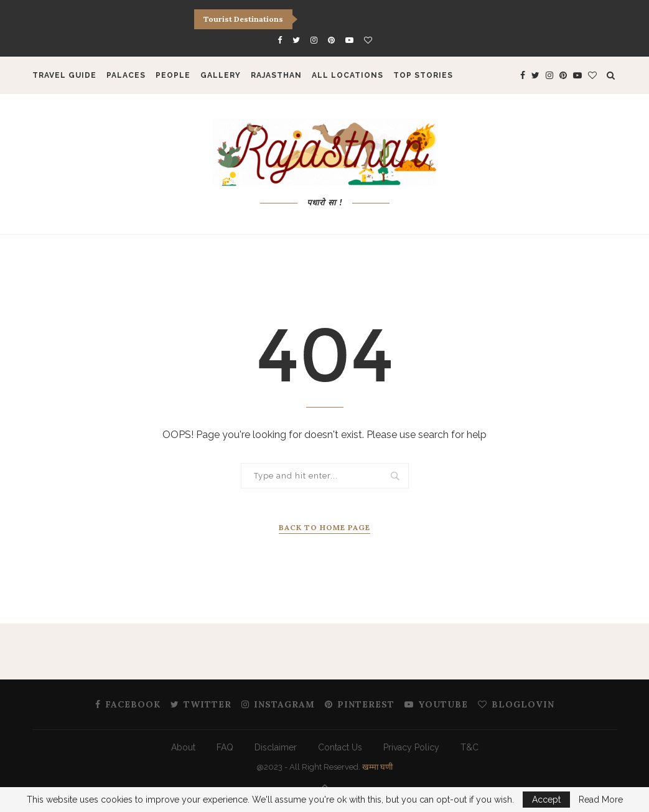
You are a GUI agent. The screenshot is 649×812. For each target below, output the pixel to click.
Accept (546, 800)
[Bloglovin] (368, 40)
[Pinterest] (331, 40)
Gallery (221, 75)
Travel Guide (64, 75)
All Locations (348, 75)
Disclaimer (276, 747)
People (173, 75)
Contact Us (340, 747)
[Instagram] (314, 40)
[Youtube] (349, 40)
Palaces (126, 75)
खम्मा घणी (377, 767)
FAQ (225, 747)
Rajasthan (276, 75)
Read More (601, 800)
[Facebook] (280, 40)
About (183, 747)
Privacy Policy (411, 747)
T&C (469, 747)
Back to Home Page (324, 527)
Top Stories (423, 75)
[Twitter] (296, 40)
